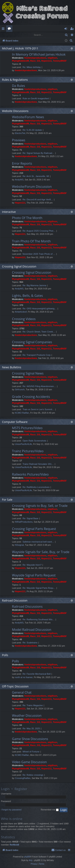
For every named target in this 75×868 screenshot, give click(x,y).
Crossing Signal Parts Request (34, 529)
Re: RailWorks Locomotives (36, 487)
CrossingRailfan (23, 778)
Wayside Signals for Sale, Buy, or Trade (41, 552)
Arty (31, 861)
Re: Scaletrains (30, 643)
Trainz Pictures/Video (28, 451)
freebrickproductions (35, 58)
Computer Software (15, 422)
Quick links (4, 29)
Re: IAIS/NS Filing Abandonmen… (39, 386)
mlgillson (52, 58)
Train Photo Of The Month (31, 241)
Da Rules (18, 86)
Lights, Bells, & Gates (27, 296)
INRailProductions (24, 522)
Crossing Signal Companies (32, 342)
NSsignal (19, 545)
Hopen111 (46, 61)
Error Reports (22, 164)
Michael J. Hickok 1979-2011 (20, 49)
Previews (19, 140)
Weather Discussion (27, 716)
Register (20, 35)
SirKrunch (20, 390)
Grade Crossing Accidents (31, 397)
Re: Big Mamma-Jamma (34, 286)
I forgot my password (11, 810)
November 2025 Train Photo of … (39, 254)
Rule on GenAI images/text (36, 99)
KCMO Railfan (22, 413)
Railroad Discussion (15, 601)
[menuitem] (71, 41)
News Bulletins (12, 367)
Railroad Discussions (27, 607)
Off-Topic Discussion (15, 687)
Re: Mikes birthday (32, 67)
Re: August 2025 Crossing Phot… (39, 231)
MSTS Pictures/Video (27, 428)
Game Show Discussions (30, 739)
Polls (5, 655)
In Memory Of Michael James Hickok (39, 55)
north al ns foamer (24, 677)
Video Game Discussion (29, 762)
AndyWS (19, 180)
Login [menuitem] (66, 29)
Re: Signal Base (30, 519)
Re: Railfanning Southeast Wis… (39, 620)
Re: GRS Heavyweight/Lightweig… (40, 309)
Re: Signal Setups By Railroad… (38, 153)
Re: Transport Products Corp (37, 355)
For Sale (7, 500)
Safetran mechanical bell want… (38, 542)
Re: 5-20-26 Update (32, 130)
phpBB (27, 857)
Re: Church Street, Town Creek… (39, 332)
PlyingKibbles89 (20, 61)
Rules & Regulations (15, 80)
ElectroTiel (20, 133)
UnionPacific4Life (23, 444)
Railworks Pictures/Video (30, 475)
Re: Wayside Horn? (32, 565)
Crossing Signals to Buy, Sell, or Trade (40, 506)
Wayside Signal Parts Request (34, 575)
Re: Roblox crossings (33, 775)
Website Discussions (15, 111)
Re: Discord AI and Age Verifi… (38, 200)
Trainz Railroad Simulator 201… (38, 464)
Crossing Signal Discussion (19, 267)
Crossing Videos (24, 319)
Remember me (50, 810)
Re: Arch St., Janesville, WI (36, 176)
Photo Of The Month (27, 218)
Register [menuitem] (73, 29)
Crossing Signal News (28, 374)
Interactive (9, 212)
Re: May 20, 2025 (31, 729)
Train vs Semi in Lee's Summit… (38, 410)
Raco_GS (35, 61)
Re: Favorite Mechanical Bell (37, 674)
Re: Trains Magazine (33, 706)
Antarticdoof (21, 312)
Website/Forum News (28, 117)
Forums (10, 29)
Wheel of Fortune (31, 752)
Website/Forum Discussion (32, 187)
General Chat (22, 693)
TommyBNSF (60, 61)
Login (7, 35)
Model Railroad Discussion (32, 630)
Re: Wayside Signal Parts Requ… (39, 588)
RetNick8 (14, 845)
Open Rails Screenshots (34, 441)
